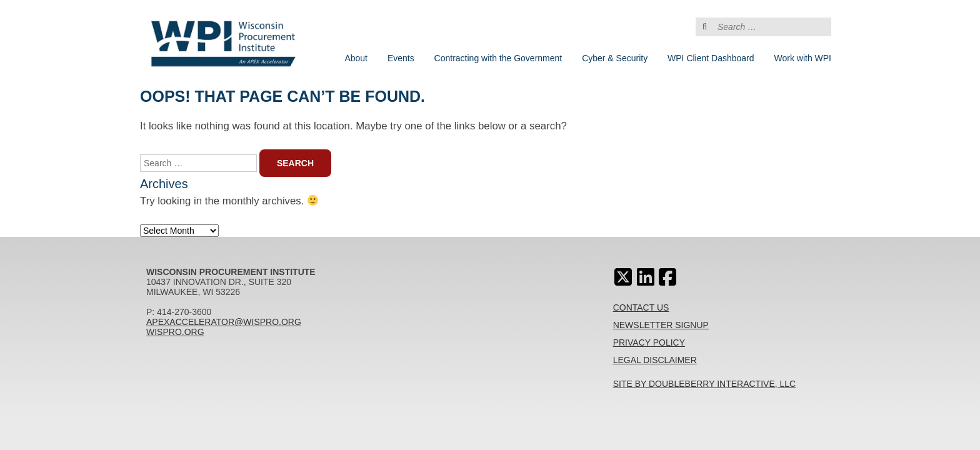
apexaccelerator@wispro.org (224, 322)
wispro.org (175, 332)
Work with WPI (802, 58)
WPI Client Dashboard (711, 58)
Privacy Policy (649, 342)
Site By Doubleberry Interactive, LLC (705, 384)
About (356, 58)
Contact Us (641, 307)
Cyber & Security (615, 58)
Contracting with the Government (498, 58)
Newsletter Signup (661, 325)
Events (401, 58)
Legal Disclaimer (655, 360)
